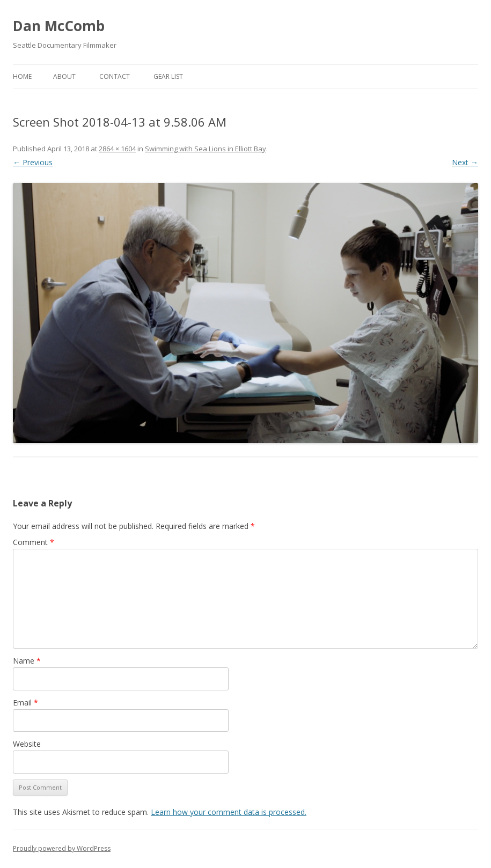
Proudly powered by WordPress (62, 848)
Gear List (168, 76)
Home (22, 76)
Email (25, 703)
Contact (115, 76)
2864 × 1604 (117, 149)
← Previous (33, 162)
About (64, 76)
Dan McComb (59, 26)
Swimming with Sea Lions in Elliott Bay (206, 149)
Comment (34, 542)
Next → (465, 162)
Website (27, 744)
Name (27, 661)
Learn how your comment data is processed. (229, 812)
